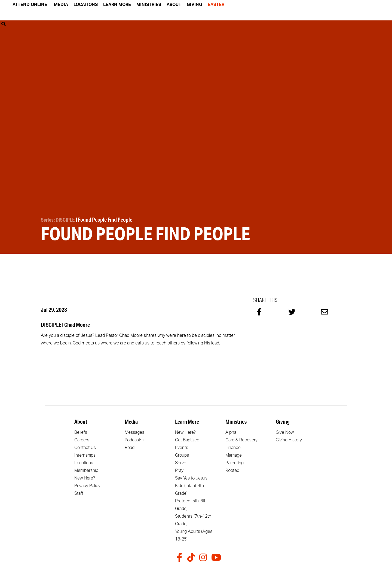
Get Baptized (187, 439)
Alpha (231, 432)
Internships (85, 454)
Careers (82, 439)
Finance (233, 447)
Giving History (289, 439)
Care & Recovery (241, 439)
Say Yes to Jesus (191, 477)
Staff (79, 493)
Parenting (235, 462)
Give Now (285, 432)
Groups (182, 454)
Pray (179, 470)
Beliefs (81, 432)
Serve (181, 462)
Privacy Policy (87, 485)
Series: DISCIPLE (59, 219)
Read (130, 447)
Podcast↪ (134, 439)
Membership (86, 470)
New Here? (85, 477)
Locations (84, 462)
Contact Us (85, 447)
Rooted (232, 470)
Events (182, 447)
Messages (134, 432)
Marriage (234, 454)
